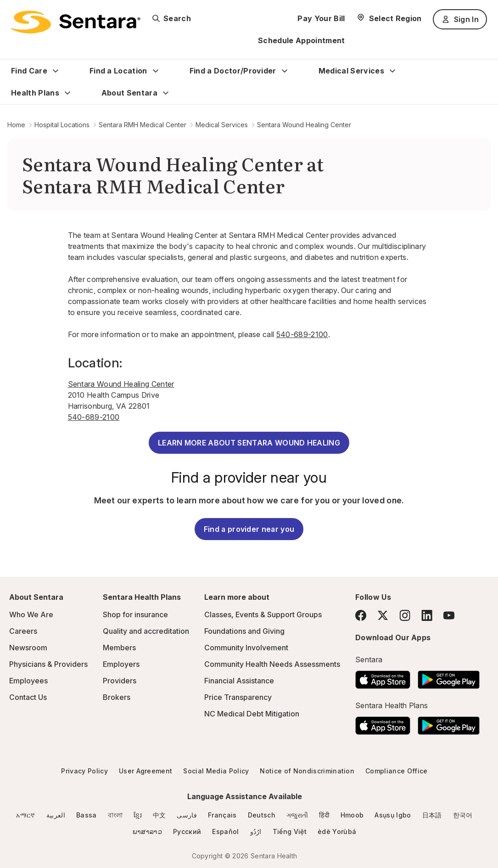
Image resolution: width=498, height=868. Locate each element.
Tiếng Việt (290, 831)
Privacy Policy (84, 771)
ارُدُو (256, 831)
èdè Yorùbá (337, 831)
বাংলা (115, 815)
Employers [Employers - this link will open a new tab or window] (121, 664)
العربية (56, 815)
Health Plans (35, 93)
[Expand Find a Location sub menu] (156, 71)
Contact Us (28, 697)
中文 (159, 815)
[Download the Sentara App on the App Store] (383, 677)
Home (16, 125)
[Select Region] (389, 18)
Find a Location (118, 71)
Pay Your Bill (321, 18)
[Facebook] (361, 615)
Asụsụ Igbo (393, 815)
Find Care (29, 71)
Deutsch (262, 815)
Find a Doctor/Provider (233, 71)
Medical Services (351, 71)
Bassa (87, 815)
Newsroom (28, 648)
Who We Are (31, 614)
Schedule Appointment (301, 40)
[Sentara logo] (76, 22)
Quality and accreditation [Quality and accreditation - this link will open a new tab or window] (146, 631)
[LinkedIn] (427, 615)
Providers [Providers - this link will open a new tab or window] (120, 681)
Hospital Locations (62, 125)
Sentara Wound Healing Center (304, 125)
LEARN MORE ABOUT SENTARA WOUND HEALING (249, 443)
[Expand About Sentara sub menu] (166, 93)
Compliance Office (396, 771)
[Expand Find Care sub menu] (56, 71)
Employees (28, 681)
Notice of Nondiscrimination (307, 771)
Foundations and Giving (244, 631)
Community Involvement (246, 648)
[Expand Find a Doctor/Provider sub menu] (285, 71)
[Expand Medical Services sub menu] (392, 71)
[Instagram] (405, 615)
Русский (187, 831)
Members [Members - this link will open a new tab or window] (119, 648)
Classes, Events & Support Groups (263, 614)
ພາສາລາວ (147, 831)
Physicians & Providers (48, 664)
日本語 (432, 815)
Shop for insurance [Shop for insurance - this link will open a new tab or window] (135, 614)
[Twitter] (383, 615)
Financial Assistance (239, 681)
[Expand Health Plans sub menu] (67, 93)
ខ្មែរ (138, 815)
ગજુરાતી (297, 815)
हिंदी (324, 815)
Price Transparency (238, 697)
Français (222, 815)
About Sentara (129, 93)
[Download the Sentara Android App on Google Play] (449, 677)
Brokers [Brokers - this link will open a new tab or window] (117, 697)
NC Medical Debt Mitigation (252, 714)
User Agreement (145, 771)
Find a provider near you (249, 529)
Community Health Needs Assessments (272, 664)
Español (225, 831)
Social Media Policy (216, 771)
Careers (23, 631)
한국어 (463, 815)
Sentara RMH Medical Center (143, 125)
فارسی (187, 815)
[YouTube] (449, 615)
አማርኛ (25, 815)
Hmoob (352, 815)
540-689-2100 (302, 334)
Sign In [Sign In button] (460, 19)
